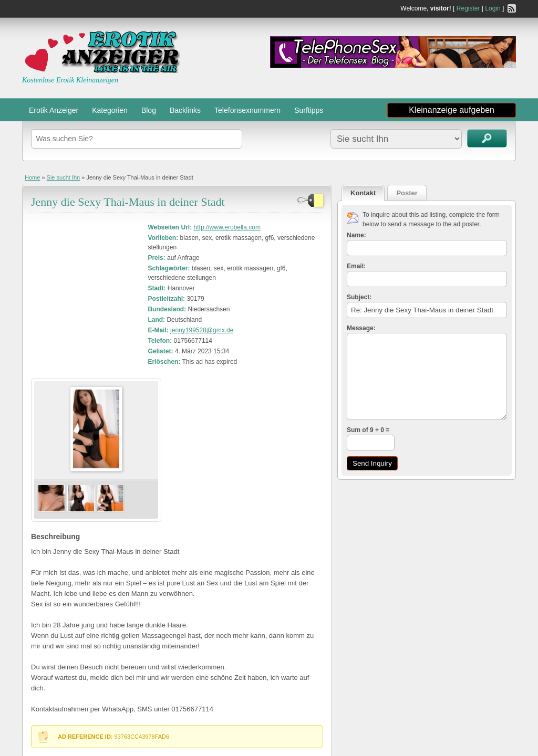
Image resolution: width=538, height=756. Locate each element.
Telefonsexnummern (247, 110)
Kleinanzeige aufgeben (452, 110)
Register (468, 8)
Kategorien (110, 110)
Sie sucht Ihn (64, 177)
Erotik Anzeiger (54, 110)
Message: (361, 328)
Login (493, 8)
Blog (149, 110)
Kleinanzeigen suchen (487, 138)
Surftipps (309, 110)
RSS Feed (512, 8)
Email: (356, 266)
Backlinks (185, 110)
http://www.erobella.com (227, 227)
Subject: (359, 297)
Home (32, 177)
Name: (356, 235)
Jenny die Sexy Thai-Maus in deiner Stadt (128, 202)
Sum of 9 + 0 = (368, 430)
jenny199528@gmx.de (202, 330)
